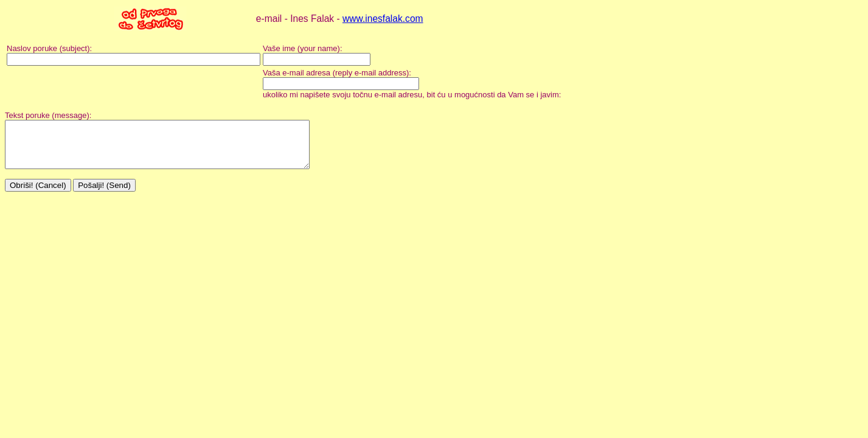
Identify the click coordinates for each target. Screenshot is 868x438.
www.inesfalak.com (383, 19)
